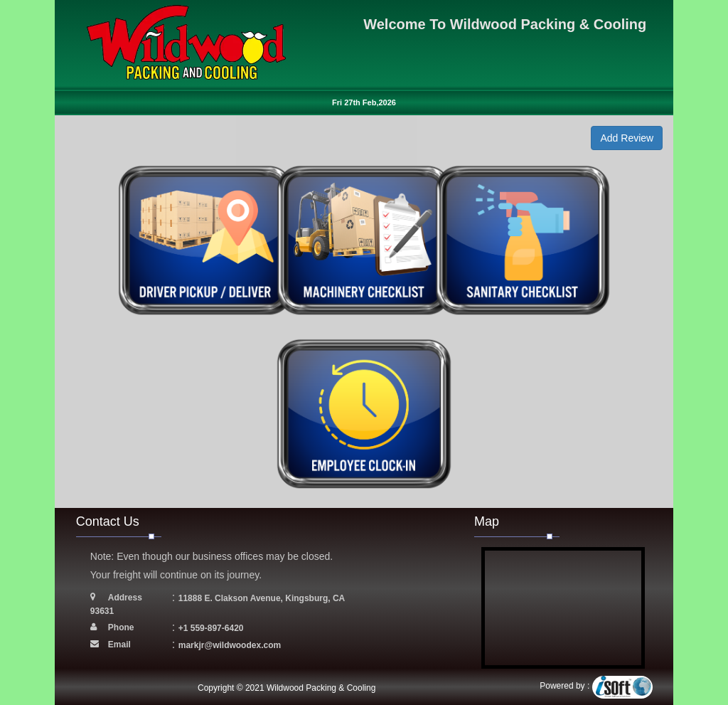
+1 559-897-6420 (211, 628)
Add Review (627, 138)
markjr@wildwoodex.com (230, 645)
